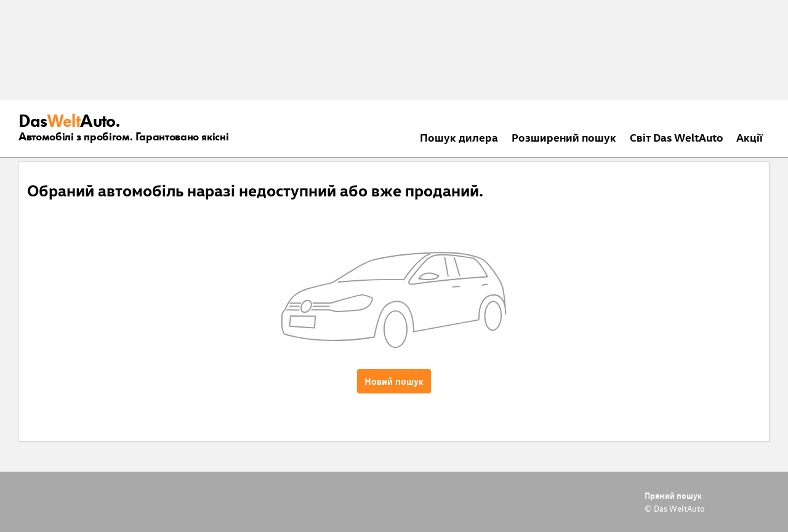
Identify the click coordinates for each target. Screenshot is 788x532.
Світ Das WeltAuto (677, 137)
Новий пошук (394, 381)
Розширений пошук (564, 137)
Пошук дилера (459, 137)
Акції (750, 137)
